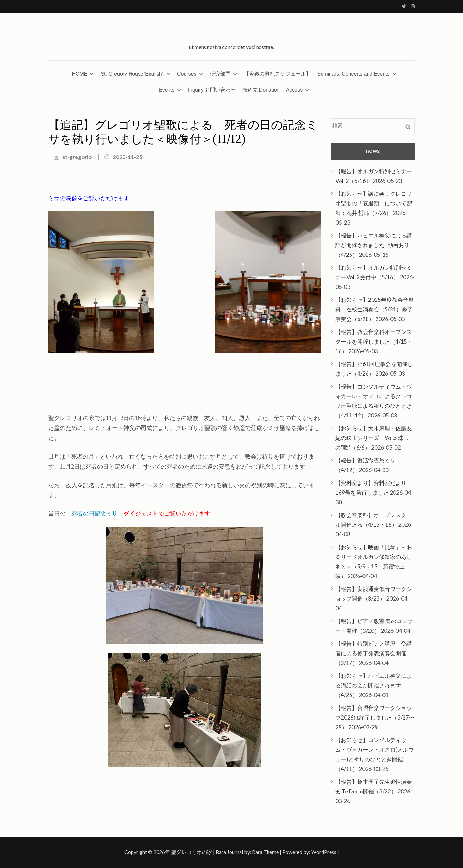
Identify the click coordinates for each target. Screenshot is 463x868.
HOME (83, 74)
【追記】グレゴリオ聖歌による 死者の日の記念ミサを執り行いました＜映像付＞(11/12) (183, 132)
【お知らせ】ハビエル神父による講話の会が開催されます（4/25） (374, 685)
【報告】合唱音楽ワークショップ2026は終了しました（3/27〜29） (375, 717)
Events (170, 90)
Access (298, 90)
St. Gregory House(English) (136, 74)
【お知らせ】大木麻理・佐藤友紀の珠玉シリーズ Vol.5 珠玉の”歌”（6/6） (374, 438)
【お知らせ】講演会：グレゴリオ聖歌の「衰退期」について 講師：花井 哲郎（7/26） (374, 203)
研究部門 (224, 74)
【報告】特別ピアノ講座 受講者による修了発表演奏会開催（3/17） (374, 653)
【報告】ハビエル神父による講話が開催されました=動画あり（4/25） (374, 245)
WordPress (324, 852)
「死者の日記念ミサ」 (95, 513)
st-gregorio (77, 157)
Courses (190, 74)
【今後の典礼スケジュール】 (277, 74)
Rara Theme (265, 852)
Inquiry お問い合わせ (212, 90)
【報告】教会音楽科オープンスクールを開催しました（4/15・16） (374, 341)
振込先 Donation (261, 90)
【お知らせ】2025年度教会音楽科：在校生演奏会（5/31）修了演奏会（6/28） (375, 309)
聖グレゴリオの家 (192, 852)
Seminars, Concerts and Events (357, 74)
